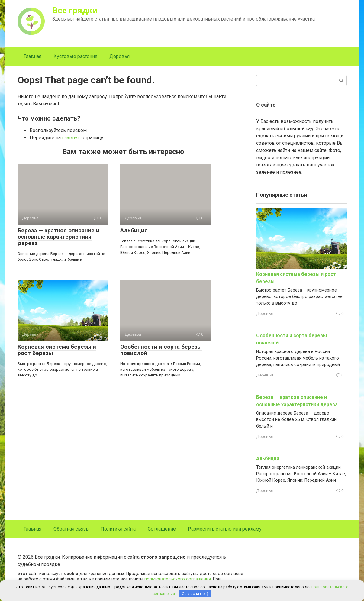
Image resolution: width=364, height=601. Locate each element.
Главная (32, 56)
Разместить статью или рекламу (225, 529)
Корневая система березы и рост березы (57, 350)
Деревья (119, 56)
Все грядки (75, 10)
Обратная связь (71, 529)
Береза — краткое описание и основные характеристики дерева (58, 237)
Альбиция (134, 230)
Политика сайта (118, 529)
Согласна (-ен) (195, 594)
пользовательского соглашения (178, 579)
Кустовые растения (75, 56)
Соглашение (162, 529)
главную (72, 138)
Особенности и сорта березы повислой (161, 350)
